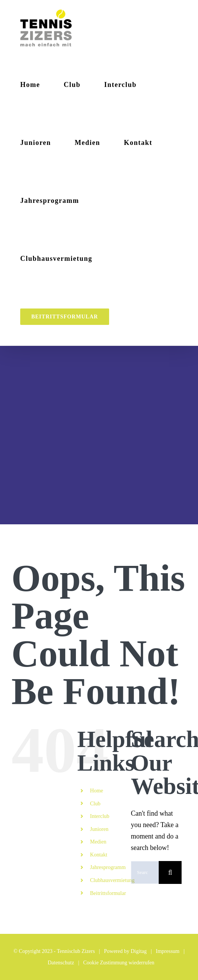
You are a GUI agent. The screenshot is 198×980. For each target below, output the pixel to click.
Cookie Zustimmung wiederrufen (119, 963)
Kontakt (99, 855)
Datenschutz (61, 963)
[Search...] (145, 872)
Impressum (167, 951)
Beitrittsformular (108, 893)
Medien (98, 842)
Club (95, 804)
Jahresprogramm (108, 867)
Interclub (100, 816)
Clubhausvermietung (112, 880)
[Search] (170, 872)
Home (97, 791)
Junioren (99, 829)
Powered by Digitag (126, 951)
